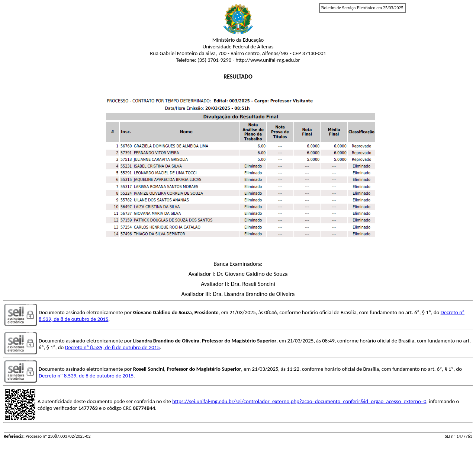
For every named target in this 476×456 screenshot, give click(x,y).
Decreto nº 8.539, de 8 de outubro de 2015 (112, 347)
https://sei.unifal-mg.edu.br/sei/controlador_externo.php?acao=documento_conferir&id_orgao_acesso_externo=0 (299, 401)
